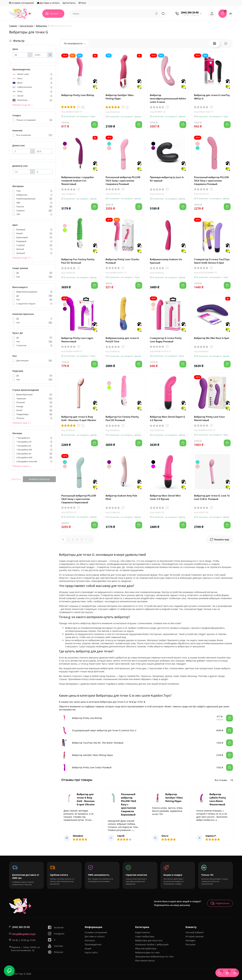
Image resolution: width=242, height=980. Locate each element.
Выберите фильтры (39, 479)
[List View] (226, 44)
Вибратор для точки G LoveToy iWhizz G (212, 97)
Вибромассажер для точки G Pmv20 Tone (122, 340)
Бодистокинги (143, 932)
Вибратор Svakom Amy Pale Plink (121, 497)
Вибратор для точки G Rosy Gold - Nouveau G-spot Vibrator (79, 418)
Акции (88, 948)
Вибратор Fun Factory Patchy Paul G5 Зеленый (78, 261)
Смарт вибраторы (145, 936)
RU (231, 14)
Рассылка (190, 944)
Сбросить (16, 479)
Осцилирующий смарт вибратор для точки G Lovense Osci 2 (104, 730)
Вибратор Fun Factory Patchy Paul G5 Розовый (122, 418)
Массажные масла (145, 960)
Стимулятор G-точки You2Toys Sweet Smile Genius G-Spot (212, 261)
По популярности (75, 43)
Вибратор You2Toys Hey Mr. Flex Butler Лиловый (98, 743)
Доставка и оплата (48, 3)
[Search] (156, 14)
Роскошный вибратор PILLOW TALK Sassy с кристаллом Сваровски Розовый (123, 181)
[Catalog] (53, 14)
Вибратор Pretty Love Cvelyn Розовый (92, 767)
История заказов (194, 936)
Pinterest (55, 952)
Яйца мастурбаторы (146, 948)
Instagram (56, 934)
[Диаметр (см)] (21, 172)
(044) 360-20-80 (190, 13)
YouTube (55, 946)
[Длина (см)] (21, 151)
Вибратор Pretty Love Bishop (78, 95)
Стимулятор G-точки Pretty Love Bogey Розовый (166, 340)
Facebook (56, 927)
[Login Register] (212, 14)
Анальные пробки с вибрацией (152, 944)
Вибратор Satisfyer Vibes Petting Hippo (120, 97)
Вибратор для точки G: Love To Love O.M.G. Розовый (212, 497)
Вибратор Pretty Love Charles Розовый (122, 261)
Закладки (190, 940)
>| (91, 539)
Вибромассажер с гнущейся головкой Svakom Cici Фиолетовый (77, 181)
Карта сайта (91, 952)
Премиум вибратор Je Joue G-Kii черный (167, 179)
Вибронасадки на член (147, 952)
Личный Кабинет (195, 932)
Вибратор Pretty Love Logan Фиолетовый (77, 340)
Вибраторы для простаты (149, 940)
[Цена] (20, 55)
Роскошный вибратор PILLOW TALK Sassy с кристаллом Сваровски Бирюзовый (79, 499)
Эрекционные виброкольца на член (154, 956)
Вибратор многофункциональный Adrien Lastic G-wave (168, 98)
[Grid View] (215, 44)
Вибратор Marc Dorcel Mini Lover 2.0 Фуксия (165, 497)
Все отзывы (224, 780)
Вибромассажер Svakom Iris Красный (166, 261)
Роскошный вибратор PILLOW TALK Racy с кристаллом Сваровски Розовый (211, 181)
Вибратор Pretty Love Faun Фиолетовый (209, 418)
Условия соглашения (21, 3)
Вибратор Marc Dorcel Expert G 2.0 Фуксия (167, 418)
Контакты (69, 3)
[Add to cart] (94, 125)
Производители (93, 944)
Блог (82, 3)
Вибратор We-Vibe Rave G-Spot (212, 338)
